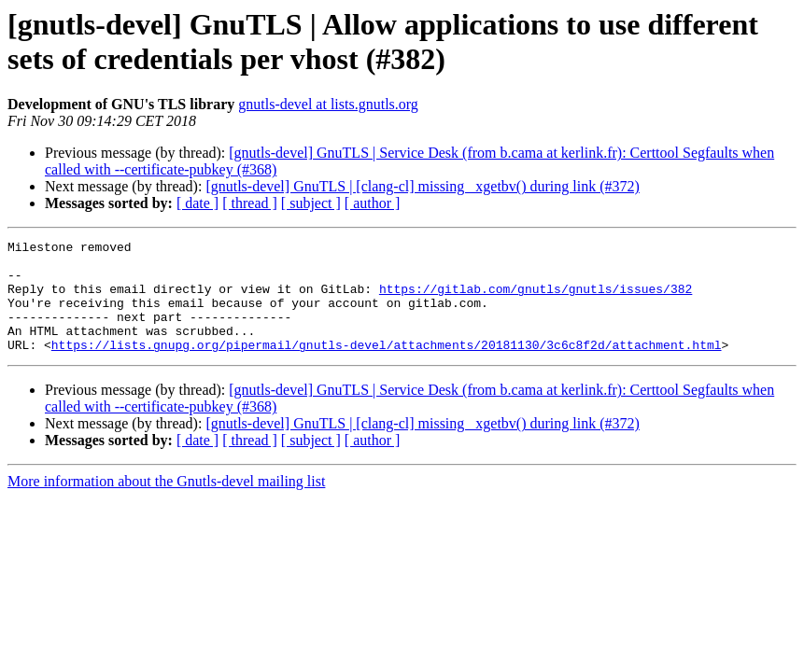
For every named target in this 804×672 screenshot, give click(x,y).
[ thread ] (250, 203)
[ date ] (197, 203)
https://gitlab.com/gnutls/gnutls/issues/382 (536, 300)
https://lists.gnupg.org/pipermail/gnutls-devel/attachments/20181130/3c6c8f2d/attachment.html (387, 367)
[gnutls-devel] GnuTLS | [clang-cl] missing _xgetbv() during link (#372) (422, 186)
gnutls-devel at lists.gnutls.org (328, 104)
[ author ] (373, 203)
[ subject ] (311, 203)
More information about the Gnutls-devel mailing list (166, 504)
